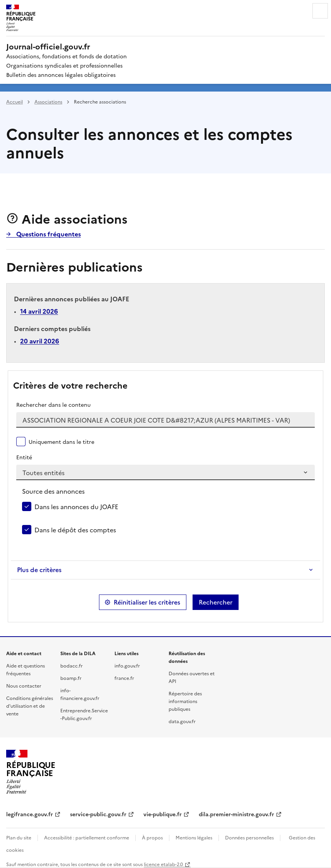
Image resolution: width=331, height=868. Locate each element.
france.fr (124, 678)
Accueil (15, 101)
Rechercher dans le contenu (53, 404)
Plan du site (19, 837)
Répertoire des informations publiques (185, 701)
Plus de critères (39, 570)
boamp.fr (71, 678)
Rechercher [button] (216, 602)
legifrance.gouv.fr (30, 814)
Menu (320, 11)
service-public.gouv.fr (98, 814)
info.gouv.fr (127, 665)
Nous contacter (24, 685)
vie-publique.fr (163, 814)
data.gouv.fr (182, 721)
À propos (152, 837)
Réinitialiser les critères (147, 602)
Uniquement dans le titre (61, 442)
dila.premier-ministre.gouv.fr (236, 814)
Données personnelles (249, 837)
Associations (48, 101)
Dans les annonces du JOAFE (76, 506)
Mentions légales (194, 837)
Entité (24, 457)
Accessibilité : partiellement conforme (87, 837)
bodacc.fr (72, 665)
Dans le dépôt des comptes (75, 530)
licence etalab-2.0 (163, 864)
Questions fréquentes (48, 234)
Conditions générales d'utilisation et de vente (30, 706)
